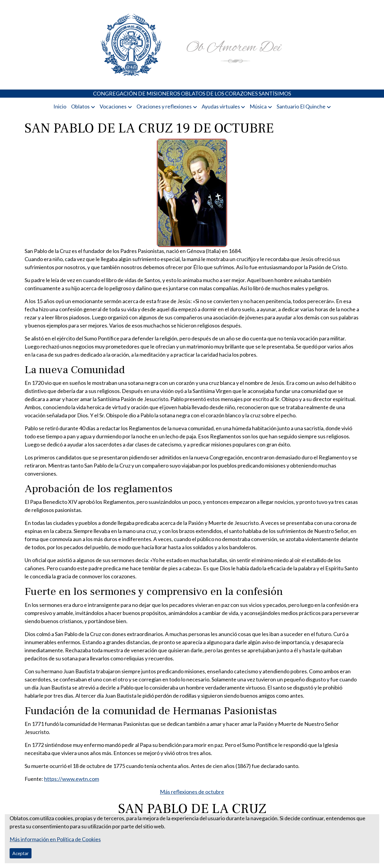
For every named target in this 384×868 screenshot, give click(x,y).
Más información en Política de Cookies (55, 839)
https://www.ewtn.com (72, 779)
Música (258, 106)
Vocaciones (113, 106)
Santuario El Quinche (301, 106)
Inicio (60, 106)
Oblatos (80, 106)
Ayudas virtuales (221, 106)
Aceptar (21, 853)
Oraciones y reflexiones (164, 106)
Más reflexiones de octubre (192, 792)
